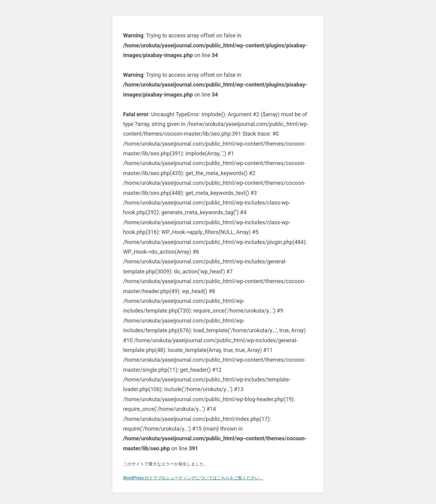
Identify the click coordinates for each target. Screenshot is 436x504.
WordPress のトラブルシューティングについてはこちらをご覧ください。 (193, 478)
